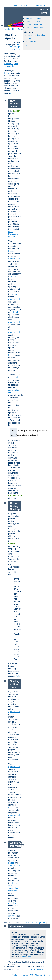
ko (15, 49)
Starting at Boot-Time (34, 24)
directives (12, 916)
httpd (7, 73)
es (11, 47)
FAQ (32, 5)
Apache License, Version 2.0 (31, 969)
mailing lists (26, 957)
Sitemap (47, 5)
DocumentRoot (15, 496)
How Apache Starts (33, 18)
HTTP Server (18, 29)
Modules (15, 5)
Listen (17, 111)
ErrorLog (13, 544)
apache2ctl (31, 41)
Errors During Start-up (34, 21)
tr (19, 49)
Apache (7, 29)
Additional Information (34, 28)
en (7, 47)
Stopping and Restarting (35, 35)
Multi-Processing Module (13, 234)
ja (19, 47)
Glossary (38, 5)
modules (12, 903)
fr (15, 47)
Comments (30, 46)
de (18, 44)
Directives (24, 5)
